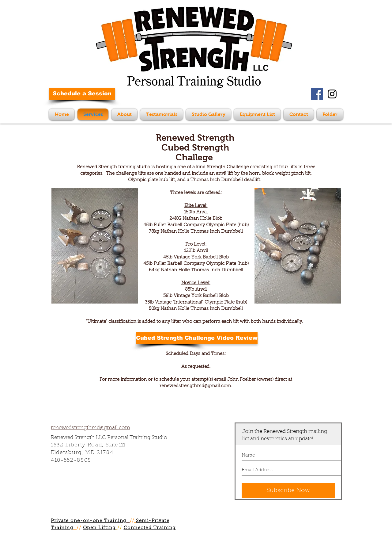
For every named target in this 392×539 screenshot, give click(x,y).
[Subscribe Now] (288, 491)
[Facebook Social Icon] (317, 94)
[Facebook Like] (286, 97)
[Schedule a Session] (82, 94)
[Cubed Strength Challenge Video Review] (197, 338)
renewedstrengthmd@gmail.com (195, 386)
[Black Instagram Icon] (332, 94)
